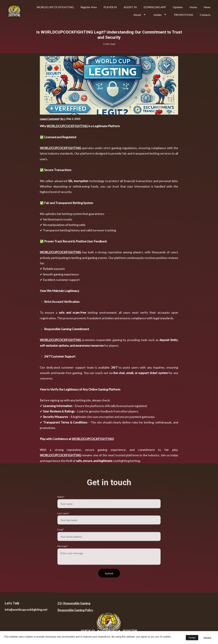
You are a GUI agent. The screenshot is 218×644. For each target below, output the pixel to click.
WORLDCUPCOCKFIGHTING (67, 127)
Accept (192, 638)
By (62, 119)
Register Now (89, 7)
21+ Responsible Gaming (74, 604)
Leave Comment (49, 119)
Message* (63, 553)
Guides (158, 15)
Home (193, 7)
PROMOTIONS (184, 15)
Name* (61, 503)
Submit (109, 580)
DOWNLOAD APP (155, 7)
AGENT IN (130, 7)
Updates (178, 7)
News (207, 7)
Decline (207, 638)
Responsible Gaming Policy (75, 611)
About (137, 15)
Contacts (205, 15)
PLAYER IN (110, 7)
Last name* (63, 520)
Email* (61, 536)
